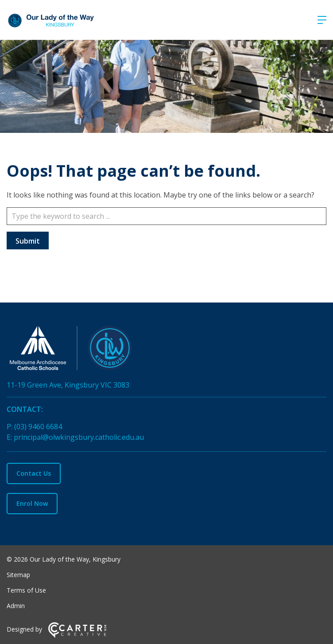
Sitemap (18, 575)
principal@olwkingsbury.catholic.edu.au (79, 437)
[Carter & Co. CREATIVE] (77, 635)
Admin (16, 606)
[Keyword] (166, 216)
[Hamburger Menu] (322, 20)
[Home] (166, 350)
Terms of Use (26, 590)
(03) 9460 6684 (38, 427)
